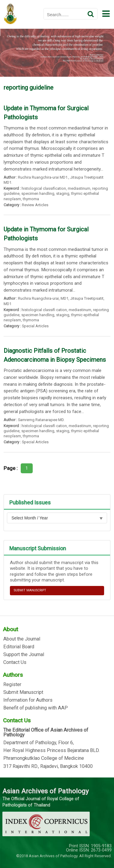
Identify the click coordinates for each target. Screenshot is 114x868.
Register (12, 685)
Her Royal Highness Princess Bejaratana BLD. (51, 751)
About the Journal (22, 639)
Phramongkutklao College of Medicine (44, 758)
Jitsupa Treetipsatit (87, 298)
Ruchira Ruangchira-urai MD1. (43, 177)
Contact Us (15, 662)
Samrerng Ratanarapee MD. (41, 420)
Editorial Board (19, 647)
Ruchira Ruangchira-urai (38, 298)
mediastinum (79, 188)
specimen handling (38, 193)
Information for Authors (28, 700)
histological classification (44, 188)
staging (63, 193)
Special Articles (35, 326)
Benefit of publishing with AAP (36, 708)
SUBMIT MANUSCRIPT (30, 590)
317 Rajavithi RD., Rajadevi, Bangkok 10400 (48, 766)
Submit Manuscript (23, 692)
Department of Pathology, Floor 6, (39, 743)
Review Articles (35, 205)
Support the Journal (24, 655)
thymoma (31, 199)
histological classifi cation (44, 310)
